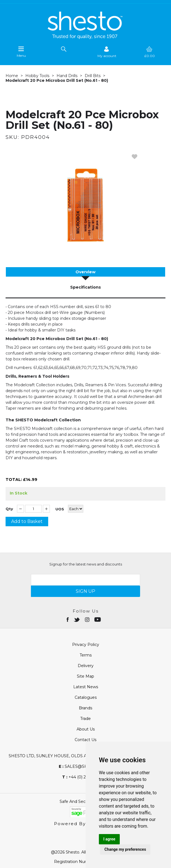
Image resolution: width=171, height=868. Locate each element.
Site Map (85, 676)
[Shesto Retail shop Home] (85, 38)
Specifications (85, 287)
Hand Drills (67, 76)
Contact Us (85, 740)
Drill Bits (93, 76)
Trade (85, 719)
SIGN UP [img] (85, 591)
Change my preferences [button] (125, 849)
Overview (85, 272)
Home (12, 76)
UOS (60, 509)
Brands (85, 708)
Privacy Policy (86, 645)
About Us (86, 729)
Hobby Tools (37, 76)
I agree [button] (109, 839)
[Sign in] (107, 52)
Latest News (86, 687)
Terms (86, 655)
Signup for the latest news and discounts (86, 564)
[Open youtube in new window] (98, 619)
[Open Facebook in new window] (68, 619)
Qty (9, 509)
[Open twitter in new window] (77, 619)
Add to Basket (27, 521)
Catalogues (86, 697)
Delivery (86, 666)
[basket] (150, 52)
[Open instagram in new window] (88, 619)
